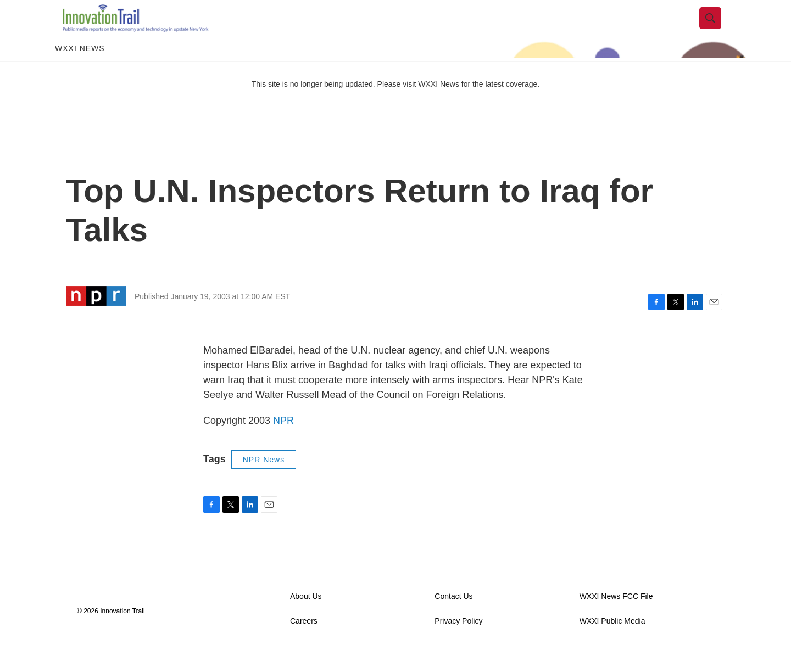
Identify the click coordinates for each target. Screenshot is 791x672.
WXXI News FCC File (616, 618)
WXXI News (80, 70)
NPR (283, 443)
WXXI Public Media (612, 643)
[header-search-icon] (718, 29)
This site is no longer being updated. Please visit (335, 106)
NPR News (264, 481)
